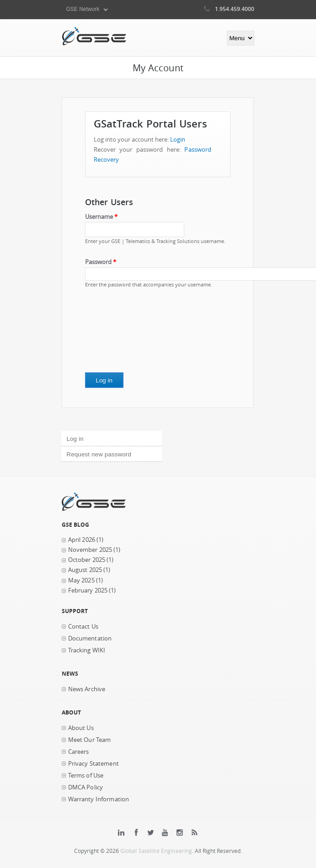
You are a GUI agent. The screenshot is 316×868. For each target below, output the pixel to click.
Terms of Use (86, 775)
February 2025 (88, 590)
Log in (91, 438)
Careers (79, 752)
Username (101, 217)
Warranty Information (99, 799)
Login (178, 140)
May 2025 (81, 580)
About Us (81, 728)
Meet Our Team (90, 740)
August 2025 (85, 570)
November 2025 (90, 550)
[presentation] (123, 333)
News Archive (87, 689)
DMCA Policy (86, 787)
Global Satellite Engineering (156, 851)
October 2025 (87, 560)
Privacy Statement (94, 764)
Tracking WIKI (87, 650)
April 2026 (82, 540)
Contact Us (83, 627)
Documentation (90, 638)
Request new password (99, 454)
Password (101, 262)
